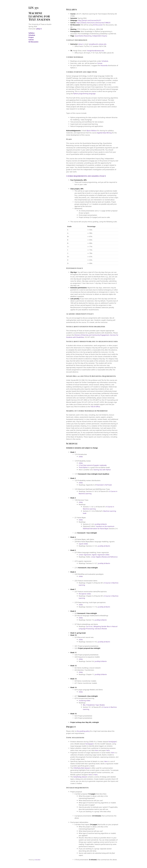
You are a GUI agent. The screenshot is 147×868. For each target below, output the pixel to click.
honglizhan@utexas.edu (96, 51)
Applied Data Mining (104, 133)
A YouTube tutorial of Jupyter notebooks (93, 465)
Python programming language (84, 94)
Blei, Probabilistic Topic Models (94, 705)
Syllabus (32, 33)
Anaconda (104, 65)
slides (81, 457)
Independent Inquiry (100, 36)
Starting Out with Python (102, 470)
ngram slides (83, 544)
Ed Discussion (33, 42)
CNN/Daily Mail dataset (82, 768)
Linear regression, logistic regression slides (94, 555)
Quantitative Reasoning (83, 36)
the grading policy (83, 731)
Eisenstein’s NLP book (104, 485)
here (110, 742)
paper (114, 742)
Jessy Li (39, 29)
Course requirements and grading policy (86, 176)
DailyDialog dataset (80, 777)
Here (106, 761)
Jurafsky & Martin (101, 524)
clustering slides (85, 700)
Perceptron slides (85, 594)
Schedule (32, 35)
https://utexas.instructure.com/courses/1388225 (93, 23)
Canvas (31, 40)
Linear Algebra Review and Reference (104, 557)
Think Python (83, 467)
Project (31, 37)
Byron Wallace (92, 131)
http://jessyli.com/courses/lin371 (90, 20)
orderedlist (37, 860)
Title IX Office (95, 407)
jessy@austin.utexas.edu (98, 44)
